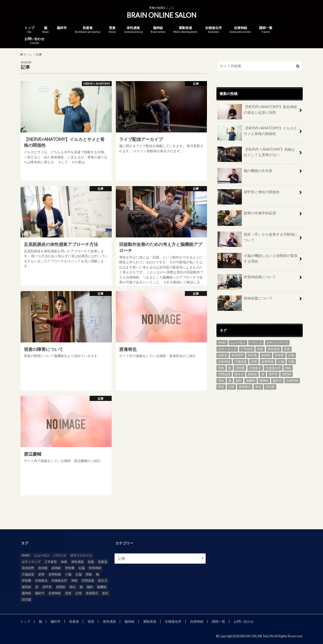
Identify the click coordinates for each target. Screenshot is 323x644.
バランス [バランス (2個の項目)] (256, 343)
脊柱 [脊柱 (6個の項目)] (221, 381)
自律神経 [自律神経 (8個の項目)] (292, 381)
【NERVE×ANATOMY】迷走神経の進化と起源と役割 (257, 111)
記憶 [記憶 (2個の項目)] (231, 387)
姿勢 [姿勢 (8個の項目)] (254, 362)
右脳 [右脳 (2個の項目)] (291, 355)
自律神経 (240, 30)
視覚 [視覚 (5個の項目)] (221, 387)
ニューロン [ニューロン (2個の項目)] (238, 343)
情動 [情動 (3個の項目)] (221, 368)
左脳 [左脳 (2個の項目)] (291, 362)
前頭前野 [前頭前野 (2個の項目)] (237, 355)
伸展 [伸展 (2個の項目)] (260, 349)
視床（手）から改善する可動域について (258, 239)
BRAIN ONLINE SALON (162, 15)
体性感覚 (133, 30)
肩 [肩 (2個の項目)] (263, 374)
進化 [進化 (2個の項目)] (258, 387)
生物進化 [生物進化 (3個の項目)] (255, 368)
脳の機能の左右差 (245, 172)
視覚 (112, 30)
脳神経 (158, 30)
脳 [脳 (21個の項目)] (230, 381)
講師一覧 (266, 30)
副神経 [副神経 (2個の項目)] (266, 355)
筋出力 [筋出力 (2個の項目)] (239, 374)
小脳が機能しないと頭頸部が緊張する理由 (258, 260)
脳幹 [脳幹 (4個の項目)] (239, 381)
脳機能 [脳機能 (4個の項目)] (251, 381)
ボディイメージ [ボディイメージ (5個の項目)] (277, 343)
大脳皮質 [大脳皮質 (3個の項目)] (241, 362)
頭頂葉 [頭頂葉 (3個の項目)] (270, 387)
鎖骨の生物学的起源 (247, 215)
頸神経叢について (245, 300)
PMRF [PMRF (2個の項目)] (222, 343)
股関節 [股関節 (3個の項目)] (252, 374)
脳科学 (62, 28)
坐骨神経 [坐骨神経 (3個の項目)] (224, 362)
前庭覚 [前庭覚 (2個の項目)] (223, 355)
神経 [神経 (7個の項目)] (288, 368)
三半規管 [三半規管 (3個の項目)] (247, 349)
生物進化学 (213, 30)
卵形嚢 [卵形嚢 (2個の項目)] (279, 355)
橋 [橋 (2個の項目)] (230, 368)
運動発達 (185, 30)
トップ (29, 30)
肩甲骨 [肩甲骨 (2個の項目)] (273, 374)
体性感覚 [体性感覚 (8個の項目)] (274, 349)
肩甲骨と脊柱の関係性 (249, 194)
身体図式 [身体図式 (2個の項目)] (245, 387)
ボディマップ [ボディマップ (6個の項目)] (227, 349)
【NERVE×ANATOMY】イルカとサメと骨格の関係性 (257, 133)
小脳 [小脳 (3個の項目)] (281, 362)
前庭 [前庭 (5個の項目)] (287, 349)
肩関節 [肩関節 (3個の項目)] (287, 374)
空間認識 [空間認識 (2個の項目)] (224, 374)
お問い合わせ (34, 41)
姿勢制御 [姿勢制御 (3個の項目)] (268, 362)
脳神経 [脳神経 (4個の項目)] (264, 381)
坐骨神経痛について (247, 279)
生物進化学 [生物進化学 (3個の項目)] (273, 368)
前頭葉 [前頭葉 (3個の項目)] (252, 355)
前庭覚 (88, 30)
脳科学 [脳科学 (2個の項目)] (277, 381)
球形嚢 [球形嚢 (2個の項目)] (240, 368)
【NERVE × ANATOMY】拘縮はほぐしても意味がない (256, 154)
